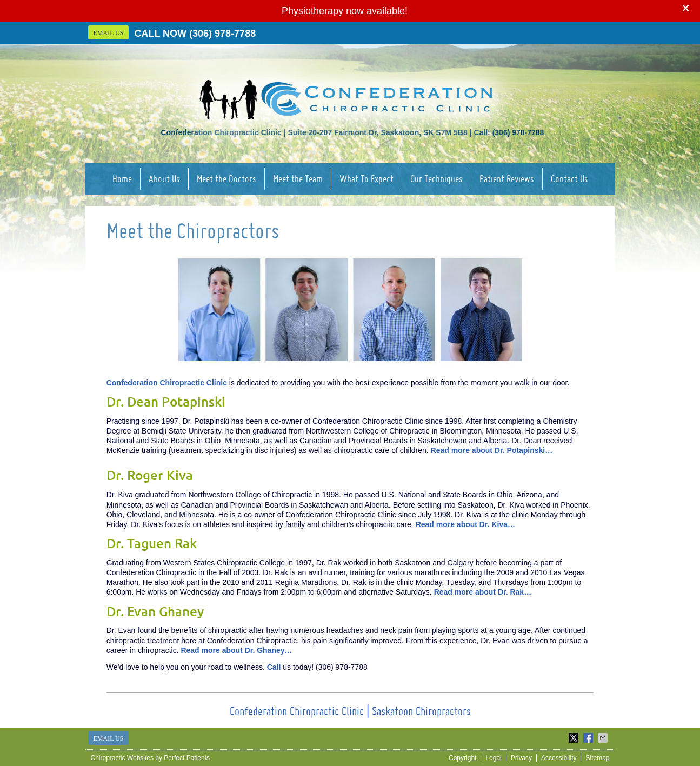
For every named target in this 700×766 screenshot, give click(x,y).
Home (122, 179)
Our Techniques (436, 179)
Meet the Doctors (226, 179)
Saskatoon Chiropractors (421, 711)
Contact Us (569, 179)
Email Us (109, 33)
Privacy (521, 758)
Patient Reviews (507, 179)
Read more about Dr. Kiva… (465, 524)
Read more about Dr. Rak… (483, 592)
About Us (164, 179)
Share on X (575, 738)
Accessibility (559, 758)
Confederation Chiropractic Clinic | (301, 711)
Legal (493, 758)
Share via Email (604, 738)
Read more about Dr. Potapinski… (492, 450)
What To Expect (366, 179)
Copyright (462, 758)
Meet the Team (298, 179)
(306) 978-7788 (222, 34)
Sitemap (597, 758)
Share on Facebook (589, 738)
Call (274, 667)
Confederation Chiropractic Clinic (167, 383)
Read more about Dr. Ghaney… (236, 650)
